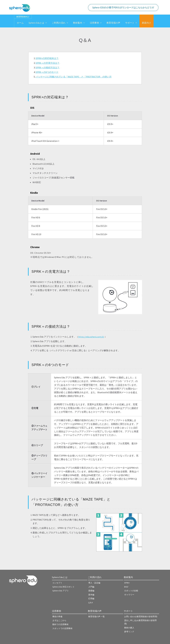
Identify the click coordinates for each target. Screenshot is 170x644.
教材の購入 (129, 628)
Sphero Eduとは (36, 23)
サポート (130, 23)
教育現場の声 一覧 (96, 617)
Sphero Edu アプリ (60, 591)
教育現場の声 (113, 23)
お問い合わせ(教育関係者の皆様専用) (141, 617)
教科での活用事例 (60, 624)
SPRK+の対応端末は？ (47, 58)
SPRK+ (127, 583)
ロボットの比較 (131, 591)
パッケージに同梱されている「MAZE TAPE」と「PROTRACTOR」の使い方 (74, 77)
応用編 (91, 599)
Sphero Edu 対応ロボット (63, 587)
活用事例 (94, 23)
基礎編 (91, 591)
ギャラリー (129, 595)
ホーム (20, 23)
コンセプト (57, 583)
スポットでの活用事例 (62, 628)
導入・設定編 (94, 583)
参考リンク (129, 632)
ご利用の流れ (59, 23)
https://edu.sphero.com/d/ (91, 337)
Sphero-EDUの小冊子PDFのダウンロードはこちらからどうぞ (123, 7)
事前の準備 (57, 617)
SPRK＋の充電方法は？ (48, 63)
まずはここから (59, 620)
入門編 (91, 587)
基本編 (91, 595)
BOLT (126, 587)
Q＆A (91, 603)
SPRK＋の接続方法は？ (48, 68)
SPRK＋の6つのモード (47, 72)
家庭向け (146, 23)
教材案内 (78, 23)
